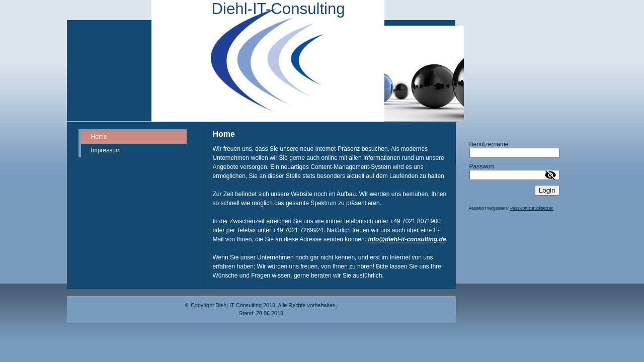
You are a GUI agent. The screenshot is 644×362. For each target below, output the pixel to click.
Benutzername (489, 144)
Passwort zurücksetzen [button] (532, 208)
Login (547, 190)
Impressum (106, 150)
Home (99, 137)
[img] (268, 61)
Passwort (482, 166)
